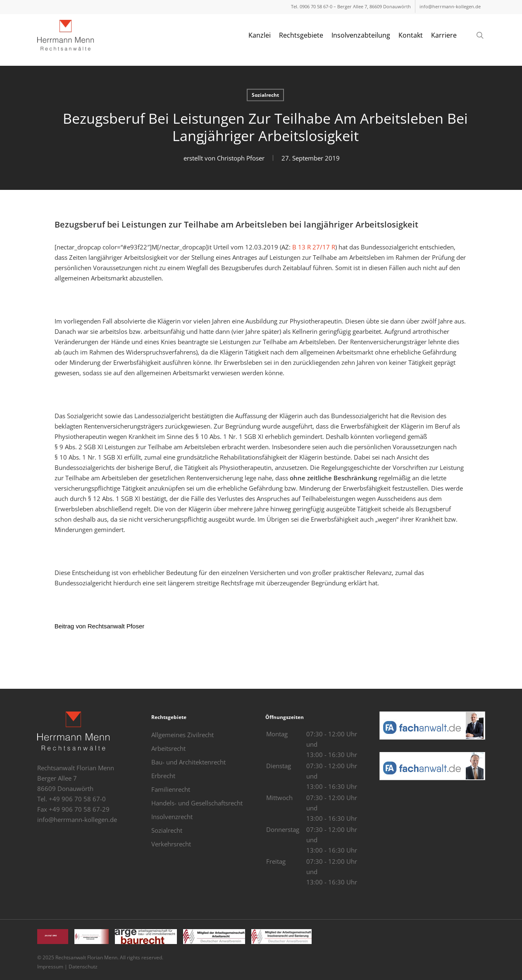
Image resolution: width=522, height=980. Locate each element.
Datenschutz (83, 967)
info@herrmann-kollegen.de (77, 819)
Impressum (50, 967)
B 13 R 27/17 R (313, 247)
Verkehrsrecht (171, 844)
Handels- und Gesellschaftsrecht (197, 803)
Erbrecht (163, 776)
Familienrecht (171, 789)
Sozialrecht (265, 95)
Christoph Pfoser (240, 158)
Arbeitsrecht (168, 748)
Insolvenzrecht (172, 817)
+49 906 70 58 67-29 (79, 809)
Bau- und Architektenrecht (188, 762)
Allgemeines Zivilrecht (182, 735)
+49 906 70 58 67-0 (77, 799)
